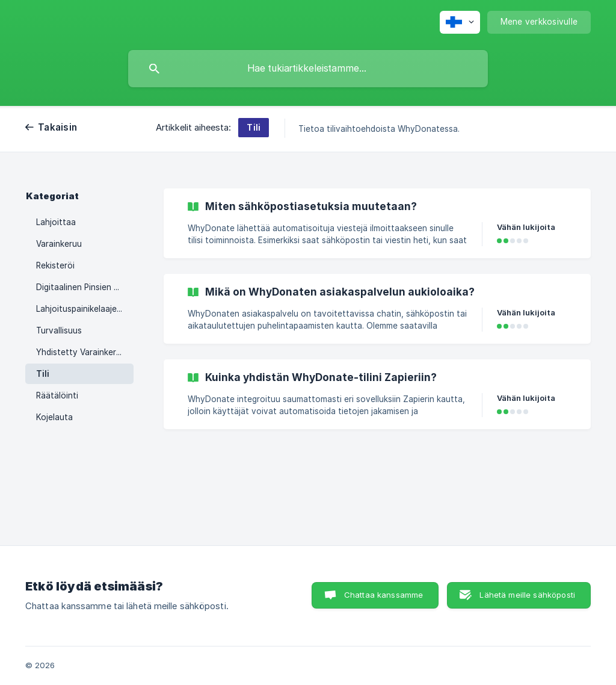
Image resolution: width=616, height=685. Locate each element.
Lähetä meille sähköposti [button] (527, 595)
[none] (460, 22)
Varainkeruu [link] (59, 244)
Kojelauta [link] (54, 417)
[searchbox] (308, 69)
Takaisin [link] (57, 127)
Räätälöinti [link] (57, 395)
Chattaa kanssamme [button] (384, 595)
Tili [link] (43, 374)
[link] (377, 223)
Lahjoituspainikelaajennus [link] (85, 309)
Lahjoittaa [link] (56, 222)
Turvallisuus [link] (59, 330)
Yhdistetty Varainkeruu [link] (81, 352)
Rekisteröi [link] (55, 265)
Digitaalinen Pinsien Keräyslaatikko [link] (85, 287)
